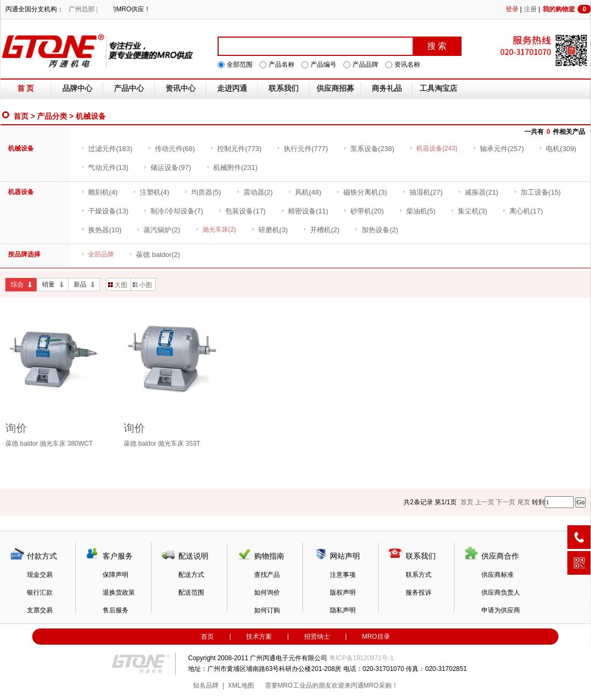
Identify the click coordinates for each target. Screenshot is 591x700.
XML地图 (241, 685)
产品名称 (282, 65)
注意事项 (343, 575)
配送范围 (191, 592)
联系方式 (419, 575)
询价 (16, 428)
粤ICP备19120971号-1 (362, 658)
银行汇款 (40, 592)
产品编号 (323, 65)
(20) (363, 211)
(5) (203, 192)
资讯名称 (407, 65)
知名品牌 (206, 685)
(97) (167, 167)
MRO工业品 (295, 685)
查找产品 (267, 575)
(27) (423, 192)
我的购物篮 (567, 9)
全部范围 (240, 65)
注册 (530, 9)
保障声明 (116, 575)
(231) (232, 167)
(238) (369, 149)
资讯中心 (181, 88)
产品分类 (52, 116)
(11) (305, 211)
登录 (512, 9)
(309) (557, 149)
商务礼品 (387, 88)
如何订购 (267, 610)
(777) (302, 149)
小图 (142, 285)
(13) (105, 167)
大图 (118, 285)
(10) (101, 230)
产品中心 (129, 88)
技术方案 (259, 637)
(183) (107, 149)
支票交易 (40, 610)
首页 (21, 116)
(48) (305, 192)
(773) (236, 149)
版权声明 (343, 592)
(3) (362, 192)
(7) (173, 211)
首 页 (26, 88)
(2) (255, 192)
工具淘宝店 (438, 88)
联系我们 (284, 88)
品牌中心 (77, 88)
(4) (99, 192)
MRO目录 (376, 637)
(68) (171, 149)
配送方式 (191, 575)
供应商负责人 (501, 592)
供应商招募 (335, 88)
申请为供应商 (501, 610)
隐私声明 (343, 610)
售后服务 (116, 610)
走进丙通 (232, 88)
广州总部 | (83, 9)
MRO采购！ (381, 685)
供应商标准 (498, 575)
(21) (478, 192)
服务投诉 (419, 592)
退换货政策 (119, 592)
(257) (498, 149)
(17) (242, 211)
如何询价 (267, 592)
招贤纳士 (317, 637)
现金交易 (40, 575)
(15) (537, 192)
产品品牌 (365, 65)
